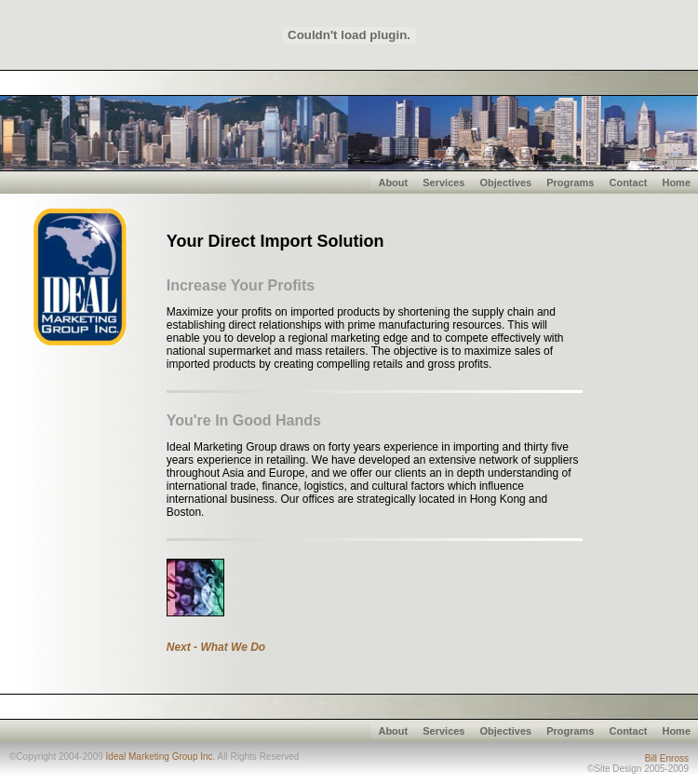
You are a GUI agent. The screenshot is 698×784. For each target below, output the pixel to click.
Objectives (505, 182)
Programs (570, 182)
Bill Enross (667, 758)
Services (443, 182)
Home (676, 182)
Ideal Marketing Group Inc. (161, 757)
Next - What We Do (216, 647)
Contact (628, 182)
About (393, 182)
